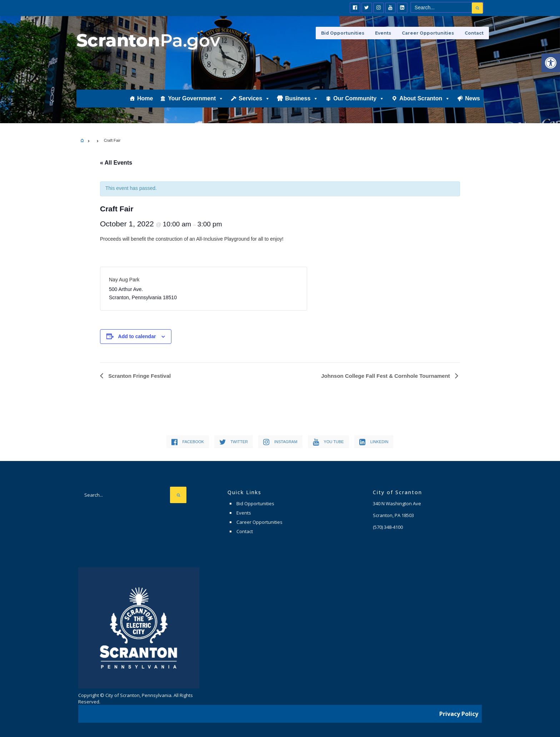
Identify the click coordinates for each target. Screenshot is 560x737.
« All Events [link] (116, 163)
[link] (551, 63)
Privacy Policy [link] (459, 714)
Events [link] (383, 33)
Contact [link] (474, 33)
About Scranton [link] (425, 99)
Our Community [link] (359, 99)
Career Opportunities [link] (428, 33)
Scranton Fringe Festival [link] (139, 376)
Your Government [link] (196, 99)
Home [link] (145, 99)
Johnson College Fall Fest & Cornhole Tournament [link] (386, 376)
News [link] (472, 99)
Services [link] (254, 99)
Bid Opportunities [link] (343, 33)
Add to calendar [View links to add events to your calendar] (137, 336)
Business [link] (302, 99)
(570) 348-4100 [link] (388, 527)
